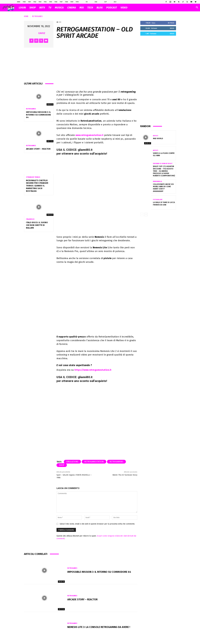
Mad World (158, 139)
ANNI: (19, 2)
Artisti (156, 136)
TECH (90, 8)
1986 (56, 2)
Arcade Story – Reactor (38, 149)
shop (62, 465)
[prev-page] (142, 214)
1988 (66, 2)
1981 (29, 2)
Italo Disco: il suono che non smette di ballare (37, 225)
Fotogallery (158, 200)
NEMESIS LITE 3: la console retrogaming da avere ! (99, 627)
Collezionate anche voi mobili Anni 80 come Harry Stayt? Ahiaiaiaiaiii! (163, 188)
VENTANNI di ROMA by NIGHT (163, 164)
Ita (85, 2)
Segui (172, 28)
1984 (45, 2)
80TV (42, 8)
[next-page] (146, 214)
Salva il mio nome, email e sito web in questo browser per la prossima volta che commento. (97, 524)
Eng (95, 2)
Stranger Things (33, 177)
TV (50, 8)
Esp (104, 2)
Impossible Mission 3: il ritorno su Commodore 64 (38, 115)
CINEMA (72, 8)
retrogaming (116, 462)
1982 (35, 2)
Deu (114, 2)
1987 (61, 2)
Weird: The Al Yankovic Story (125, 475)
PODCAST (112, 8)
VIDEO (124, 8)
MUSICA (59, 8)
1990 (77, 2)
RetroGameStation (94, 462)
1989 (72, 2)
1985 (51, 2)
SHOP (33, 8)
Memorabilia (157, 181)
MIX (82, 8)
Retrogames (37, 16)
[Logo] (10, 8)
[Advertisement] (158, 80)
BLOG (100, 8)
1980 (24, 2)
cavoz (42, 33)
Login (22, 8)
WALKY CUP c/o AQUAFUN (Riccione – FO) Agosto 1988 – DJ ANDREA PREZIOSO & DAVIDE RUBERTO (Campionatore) (164, 171)
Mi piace (171, 23)
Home (26, 16)
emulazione (72, 462)
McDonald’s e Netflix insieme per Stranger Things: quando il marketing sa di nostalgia (37, 186)
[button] (197, 8)
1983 (40, 2)
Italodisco (30, 219)
